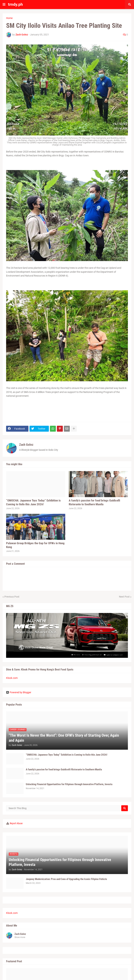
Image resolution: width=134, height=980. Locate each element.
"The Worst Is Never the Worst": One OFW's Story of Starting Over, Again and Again (64, 738)
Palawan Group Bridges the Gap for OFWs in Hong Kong (35, 545)
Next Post (124, 597)
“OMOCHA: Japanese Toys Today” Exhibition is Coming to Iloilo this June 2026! (33, 502)
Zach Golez (26, 445)
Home (9, 18)
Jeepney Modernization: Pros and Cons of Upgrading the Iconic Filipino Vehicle (66, 879)
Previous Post (12, 597)
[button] (4, 5)
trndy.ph (15, 4)
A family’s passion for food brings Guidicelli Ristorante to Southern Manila (94, 502)
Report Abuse (16, 823)
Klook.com (12, 678)
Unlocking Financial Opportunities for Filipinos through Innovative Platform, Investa (69, 784)
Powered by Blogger (19, 692)
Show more (20, 937)
